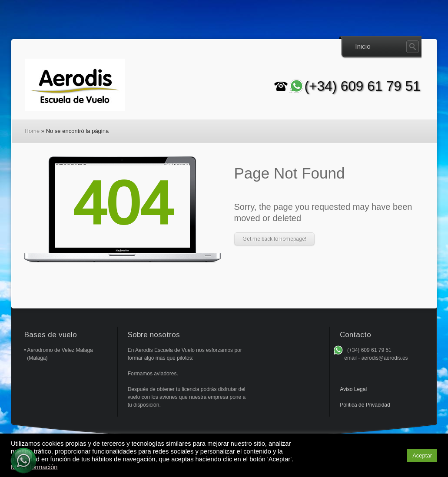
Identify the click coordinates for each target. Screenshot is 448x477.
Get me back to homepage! (274, 239)
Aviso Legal (353, 389)
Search (413, 47)
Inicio (363, 46)
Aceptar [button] (422, 455)
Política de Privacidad (365, 405)
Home (32, 131)
